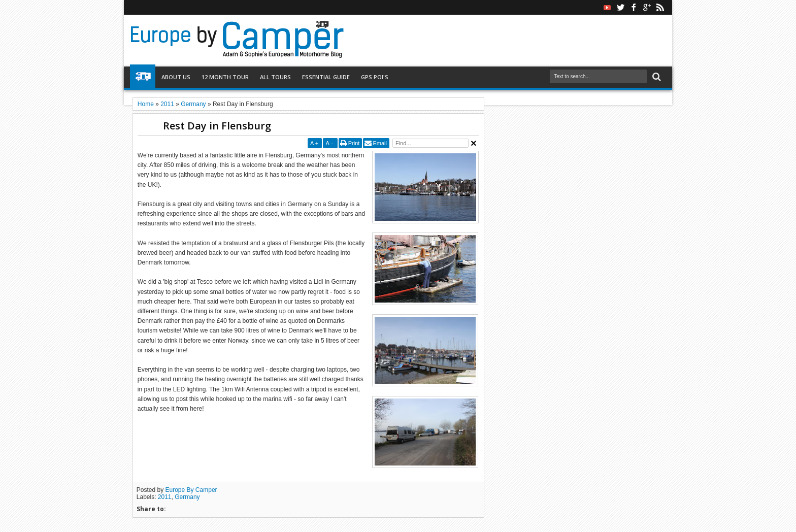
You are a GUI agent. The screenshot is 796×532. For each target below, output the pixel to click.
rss (660, 7)
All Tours (275, 77)
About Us (176, 77)
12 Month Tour (225, 77)
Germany (187, 497)
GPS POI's (375, 77)
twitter (620, 7)
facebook (634, 7)
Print (354, 143)
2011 (165, 497)
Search (656, 77)
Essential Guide (326, 77)
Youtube (607, 7)
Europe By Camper (191, 490)
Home (143, 77)
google (647, 7)
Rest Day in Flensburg (217, 126)
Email (380, 143)
